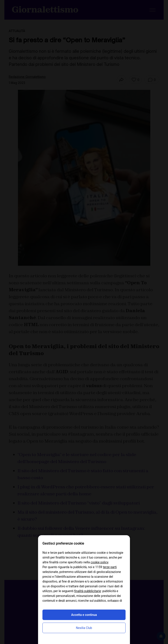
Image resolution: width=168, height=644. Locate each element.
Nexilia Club (84, 628)
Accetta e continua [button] (84, 615)
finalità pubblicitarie (87, 591)
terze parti (110, 567)
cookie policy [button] (99, 562)
